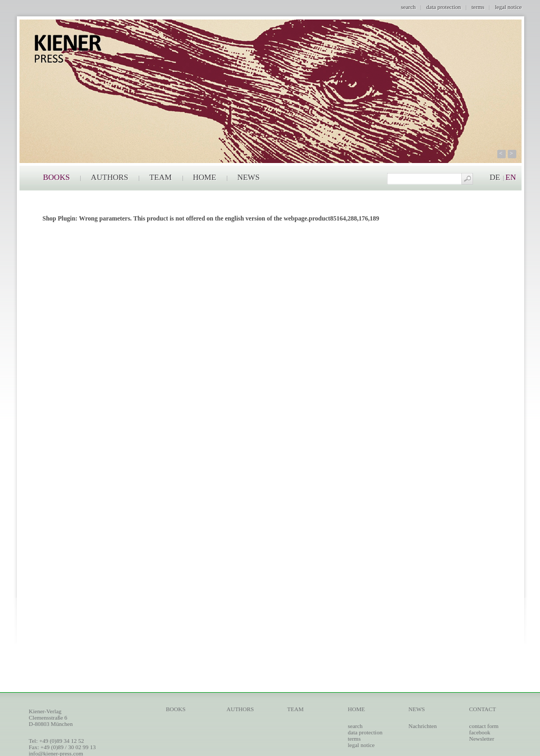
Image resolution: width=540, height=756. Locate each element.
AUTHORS (109, 177)
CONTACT (483, 709)
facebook (480, 732)
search (408, 7)
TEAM (161, 177)
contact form (484, 726)
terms (478, 7)
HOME (205, 177)
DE (495, 177)
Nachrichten (423, 726)
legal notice (508, 7)
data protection (443, 7)
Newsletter (482, 739)
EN (511, 177)
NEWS (249, 177)
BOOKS (57, 177)
